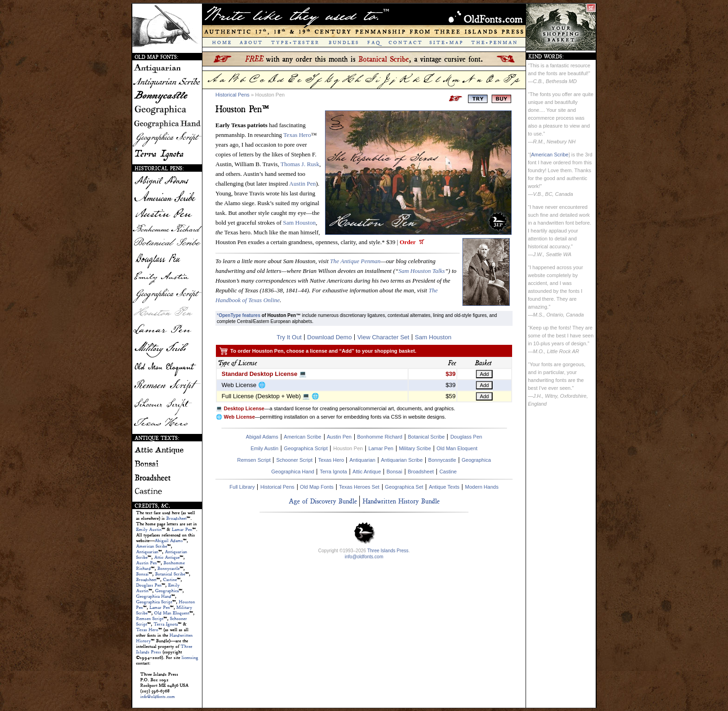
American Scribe (152, 546)
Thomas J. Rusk (300, 164)
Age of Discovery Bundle (323, 501)
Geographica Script (154, 602)
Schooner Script (294, 460)
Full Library (242, 487)
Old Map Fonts (317, 487)
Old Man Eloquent (172, 613)
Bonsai (142, 574)
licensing (190, 658)
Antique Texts (444, 487)
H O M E (221, 43)
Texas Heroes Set (359, 487)
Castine (170, 580)
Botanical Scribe (170, 574)
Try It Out (289, 337)
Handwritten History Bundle (401, 501)
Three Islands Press (388, 551)
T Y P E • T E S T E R (295, 43)
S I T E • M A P (446, 43)
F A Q (374, 43)
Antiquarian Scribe (402, 460)
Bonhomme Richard (380, 437)
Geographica (167, 591)
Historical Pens (232, 95)
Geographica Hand (154, 596)
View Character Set (383, 337)
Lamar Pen (182, 530)
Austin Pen (146, 563)
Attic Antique (167, 557)
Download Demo (330, 337)
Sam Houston (299, 223)
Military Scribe (415, 448)
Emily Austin (149, 530)
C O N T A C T (405, 43)
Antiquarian (147, 552)
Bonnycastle (169, 569)
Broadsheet (176, 518)
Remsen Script (150, 619)
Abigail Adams (169, 541)
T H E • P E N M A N (494, 43)
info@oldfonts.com (158, 697)
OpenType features (240, 315)
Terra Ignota (166, 624)
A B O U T (251, 43)
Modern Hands (481, 487)
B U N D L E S (343, 43)
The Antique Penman (355, 261)
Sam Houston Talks (422, 271)
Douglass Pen (149, 585)
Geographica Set (404, 487)
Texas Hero (147, 630)
